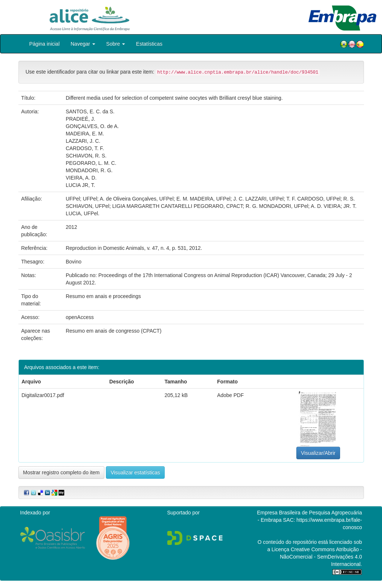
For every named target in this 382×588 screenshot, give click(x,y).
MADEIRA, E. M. (85, 134)
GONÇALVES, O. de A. (92, 126)
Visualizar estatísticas (135, 472)
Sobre (116, 44)
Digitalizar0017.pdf (43, 395)
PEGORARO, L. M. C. (91, 163)
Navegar (83, 44)
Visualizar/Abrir (318, 453)
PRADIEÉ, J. (81, 119)
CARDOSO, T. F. (85, 148)
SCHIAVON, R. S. (86, 156)
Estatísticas (149, 44)
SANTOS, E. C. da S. (90, 111)
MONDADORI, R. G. (89, 170)
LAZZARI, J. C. (83, 141)
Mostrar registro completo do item (62, 472)
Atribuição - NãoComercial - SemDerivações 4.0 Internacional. (321, 557)
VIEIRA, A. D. (81, 178)
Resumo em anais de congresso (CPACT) (114, 331)
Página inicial (45, 44)
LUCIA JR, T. (81, 185)
